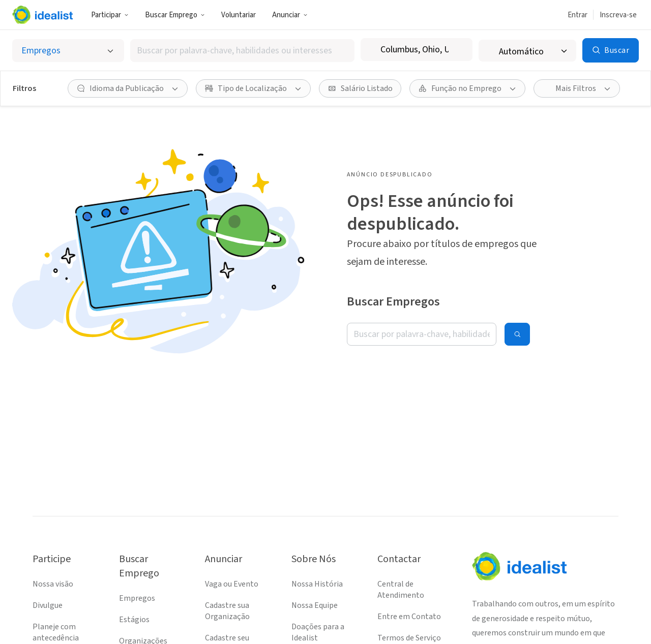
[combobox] (242, 51)
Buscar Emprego (175, 15)
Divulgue (48, 605)
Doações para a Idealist (318, 632)
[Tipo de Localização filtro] (253, 88)
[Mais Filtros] (577, 88)
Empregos (137, 598)
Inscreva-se (618, 15)
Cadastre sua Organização (227, 611)
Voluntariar (239, 15)
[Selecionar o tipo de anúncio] (68, 51)
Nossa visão (53, 584)
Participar (110, 15)
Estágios (134, 620)
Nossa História (317, 584)
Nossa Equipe (315, 605)
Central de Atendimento (401, 590)
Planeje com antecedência (56, 632)
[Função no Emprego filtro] (467, 88)
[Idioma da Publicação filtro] (128, 88)
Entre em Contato (409, 617)
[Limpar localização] (458, 50)
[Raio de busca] (527, 51)
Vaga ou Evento (232, 584)
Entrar (578, 15)
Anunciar (290, 15)
